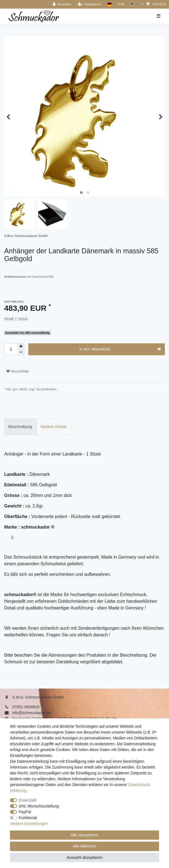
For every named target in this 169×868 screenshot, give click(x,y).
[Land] (109, 4)
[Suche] (133, 4)
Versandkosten (46, 389)
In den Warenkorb (120, 349)
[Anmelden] (62, 4)
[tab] (20, 427)
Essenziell (28, 800)
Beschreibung (20, 427)
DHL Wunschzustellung (39, 806)
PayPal (25, 812)
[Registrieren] (89, 4)
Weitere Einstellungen (29, 824)
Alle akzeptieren (85, 835)
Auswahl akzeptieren (84, 857)
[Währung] (121, 4)
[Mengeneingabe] (11, 349)
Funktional (28, 818)
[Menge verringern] (21, 352)
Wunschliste (18, 371)
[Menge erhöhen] (21, 346)
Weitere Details (54, 427)
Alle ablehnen (84, 846)
